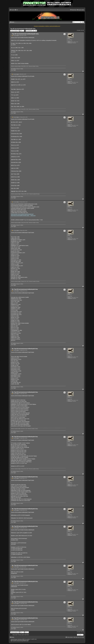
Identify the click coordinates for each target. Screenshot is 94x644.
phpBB (23, 639)
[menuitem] (16, 10)
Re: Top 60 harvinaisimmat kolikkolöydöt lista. (25, 289)
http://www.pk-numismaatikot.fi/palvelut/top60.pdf (22, 214)
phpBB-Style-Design (25, 641)
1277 (71, 41)
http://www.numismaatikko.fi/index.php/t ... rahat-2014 (23, 216)
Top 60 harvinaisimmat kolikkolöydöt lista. (23, 29)
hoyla (69, 38)
